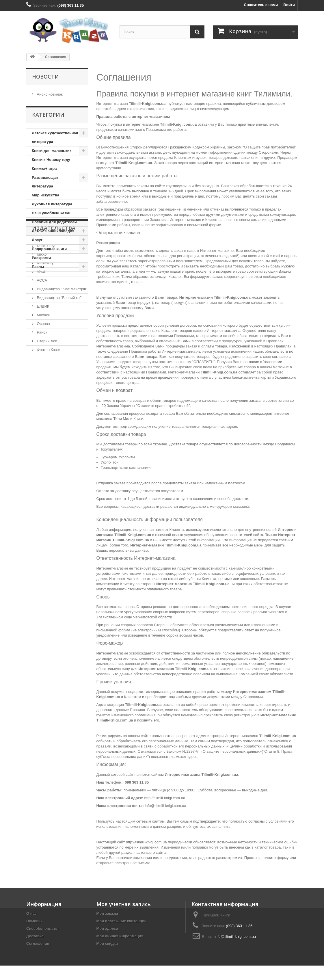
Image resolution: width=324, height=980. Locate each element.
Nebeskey (45, 321)
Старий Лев (46, 399)
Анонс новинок (49, 92)
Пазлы (38, 266)
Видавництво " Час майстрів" (62, 347)
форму (283, 858)
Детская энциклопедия (53, 230)
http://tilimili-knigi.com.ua (165, 798)
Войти (289, 5)
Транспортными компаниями (126, 467)
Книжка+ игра (44, 168)
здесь (192, 757)
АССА (41, 338)
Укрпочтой (110, 462)
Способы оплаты (42, 928)
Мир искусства (45, 194)
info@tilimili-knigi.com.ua (165, 806)
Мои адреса (107, 928)
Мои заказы (107, 913)
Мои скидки (107, 943)
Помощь (34, 921)
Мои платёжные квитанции (122, 921)
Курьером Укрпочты (118, 457)
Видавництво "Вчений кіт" (59, 355)
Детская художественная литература (55, 136)
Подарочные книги (49, 248)
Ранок (41, 390)
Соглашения (38, 943)
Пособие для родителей (54, 221)
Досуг (37, 239)
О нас (31, 913)
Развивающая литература (45, 181)
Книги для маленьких (52, 150)
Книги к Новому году (51, 159)
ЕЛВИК (42, 364)
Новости (45, 77)
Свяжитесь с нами (261, 5)
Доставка (35, 936)
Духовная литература (52, 203)
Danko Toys (46, 303)
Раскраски (41, 257)
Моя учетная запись (124, 904)
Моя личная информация (120, 936)
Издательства (54, 288)
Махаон (43, 373)
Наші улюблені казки (51, 212)
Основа (43, 381)
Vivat (40, 329)
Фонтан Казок (48, 407)
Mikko (41, 312)
